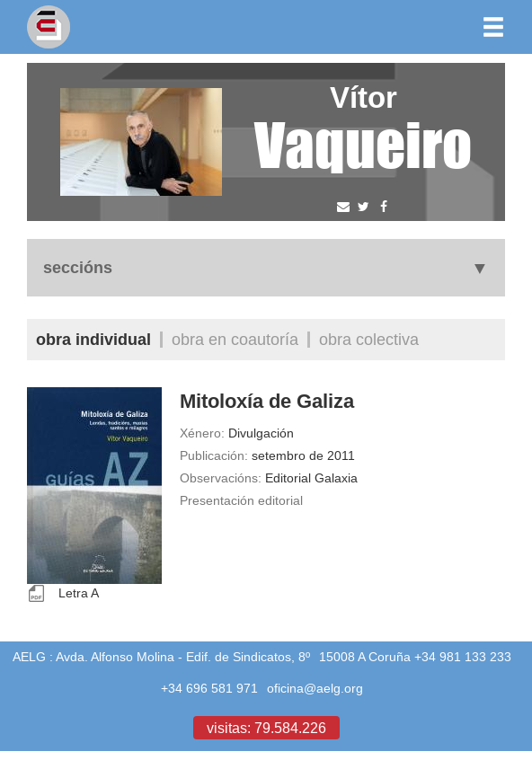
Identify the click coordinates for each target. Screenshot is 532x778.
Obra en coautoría (235, 339)
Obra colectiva (369, 339)
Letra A (79, 593)
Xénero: (202, 433)
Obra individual (93, 339)
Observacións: (221, 478)
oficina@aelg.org (315, 688)
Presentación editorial (241, 500)
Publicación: (214, 455)
